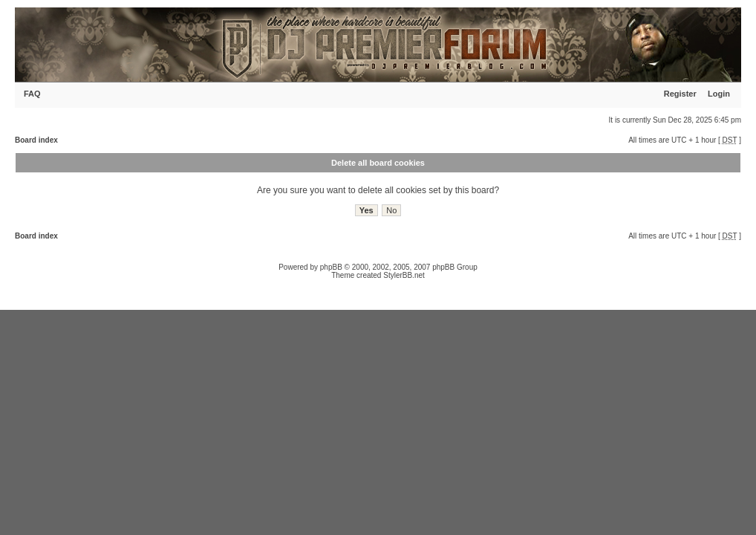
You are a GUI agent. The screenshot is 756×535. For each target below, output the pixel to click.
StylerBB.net (404, 275)
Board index (36, 140)
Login (719, 94)
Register (680, 94)
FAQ (32, 94)
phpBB (331, 267)
